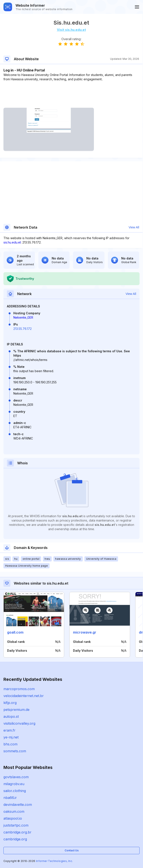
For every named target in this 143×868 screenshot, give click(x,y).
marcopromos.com (19, 689)
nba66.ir (10, 798)
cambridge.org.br (17, 832)
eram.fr (9, 730)
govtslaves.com (16, 777)
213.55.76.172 (23, 329)
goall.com (15, 632)
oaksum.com (14, 811)
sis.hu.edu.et (12, 242)
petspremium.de (16, 710)
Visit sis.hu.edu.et (71, 30)
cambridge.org (15, 839)
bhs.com (10, 744)
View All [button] (134, 227)
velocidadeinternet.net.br (24, 696)
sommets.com (15, 751)
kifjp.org (10, 703)
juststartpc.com (16, 825)
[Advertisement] (71, 95)
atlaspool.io (13, 818)
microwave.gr (85, 632)
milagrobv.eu (14, 784)
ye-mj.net (11, 737)
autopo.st (11, 716)
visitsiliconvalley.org (19, 723)
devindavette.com (18, 805)
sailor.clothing (15, 791)
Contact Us (72, 850)
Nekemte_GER (23, 317)
